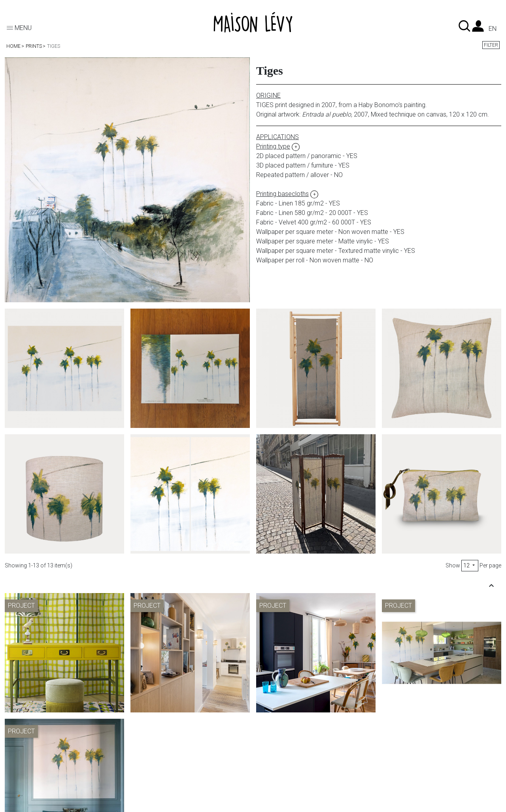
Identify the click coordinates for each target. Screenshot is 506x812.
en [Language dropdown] (493, 29)
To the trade (281, 768)
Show (453, 565)
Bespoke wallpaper (38, 777)
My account (154, 768)
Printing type (28, 758)
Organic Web (197, 805)
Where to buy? (31, 787)
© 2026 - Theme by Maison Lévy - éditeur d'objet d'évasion (72, 805)
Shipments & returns (166, 758)
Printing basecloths (38, 768)
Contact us (279, 758)
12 (470, 565)
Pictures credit (411, 758)
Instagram (279, 787)
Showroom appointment (298, 777)
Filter (491, 45)
